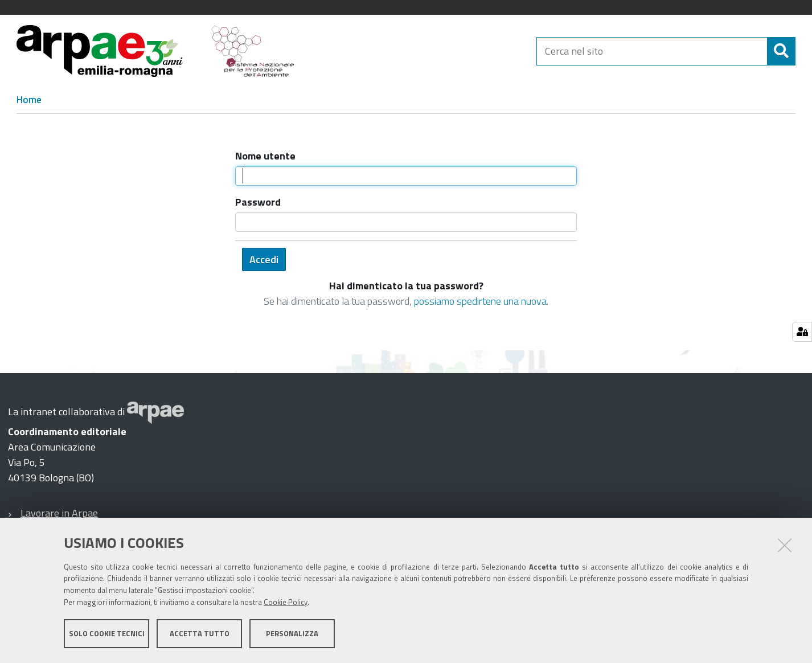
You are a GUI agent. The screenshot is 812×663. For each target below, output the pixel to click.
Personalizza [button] (292, 633)
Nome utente (265, 156)
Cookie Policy (286, 602)
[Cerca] (781, 51)
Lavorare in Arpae (59, 513)
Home (29, 100)
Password (258, 202)
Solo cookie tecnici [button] (107, 633)
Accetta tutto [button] (200, 633)
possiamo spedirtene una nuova (480, 301)
